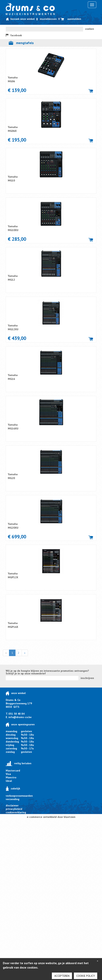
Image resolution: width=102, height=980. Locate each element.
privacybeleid (14, 809)
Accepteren (62, 976)
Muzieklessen (47, 19)
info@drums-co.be (20, 717)
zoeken (90, 29)
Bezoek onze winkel (20, 19)
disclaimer (12, 805)
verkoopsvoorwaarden (19, 796)
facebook (14, 35)
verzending (13, 799)
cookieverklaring (16, 812)
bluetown (70, 817)
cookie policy (86, 976)
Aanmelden (74, 19)
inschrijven (87, 678)
